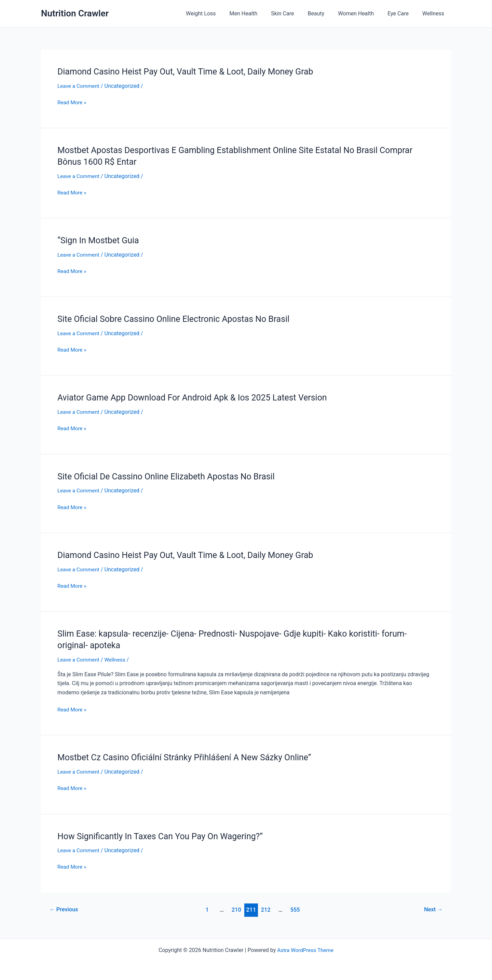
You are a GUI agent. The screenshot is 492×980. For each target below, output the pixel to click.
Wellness (435, 13)
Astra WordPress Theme (305, 950)
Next (433, 910)
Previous (65, 910)
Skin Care (295, 13)
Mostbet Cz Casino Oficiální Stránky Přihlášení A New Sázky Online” (190, 757)
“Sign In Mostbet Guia (100, 240)
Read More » (72, 103)
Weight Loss (219, 13)
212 (266, 910)
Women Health (363, 13)
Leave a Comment (79, 86)
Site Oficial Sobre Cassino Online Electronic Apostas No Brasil (179, 319)
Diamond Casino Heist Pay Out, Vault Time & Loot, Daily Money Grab (191, 71)
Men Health (259, 13)
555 (296, 910)
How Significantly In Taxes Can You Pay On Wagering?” (165, 836)
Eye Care (402, 13)
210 (236, 910)
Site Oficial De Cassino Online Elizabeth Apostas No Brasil (171, 476)
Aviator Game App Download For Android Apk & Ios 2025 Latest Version (198, 397)
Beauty (326, 13)
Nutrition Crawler (75, 13)
